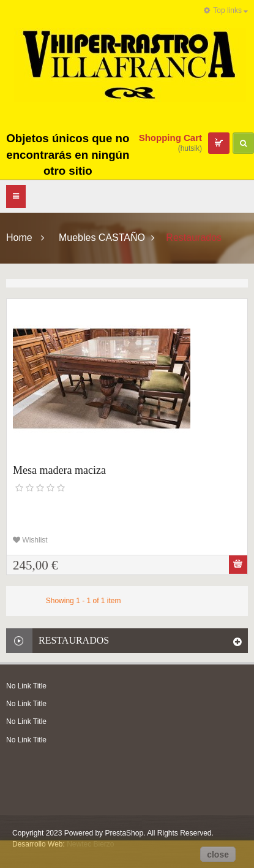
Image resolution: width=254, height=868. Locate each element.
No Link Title (26, 686)
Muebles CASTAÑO (102, 238)
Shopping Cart (170, 138)
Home (19, 238)
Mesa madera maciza (59, 470)
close (218, 855)
